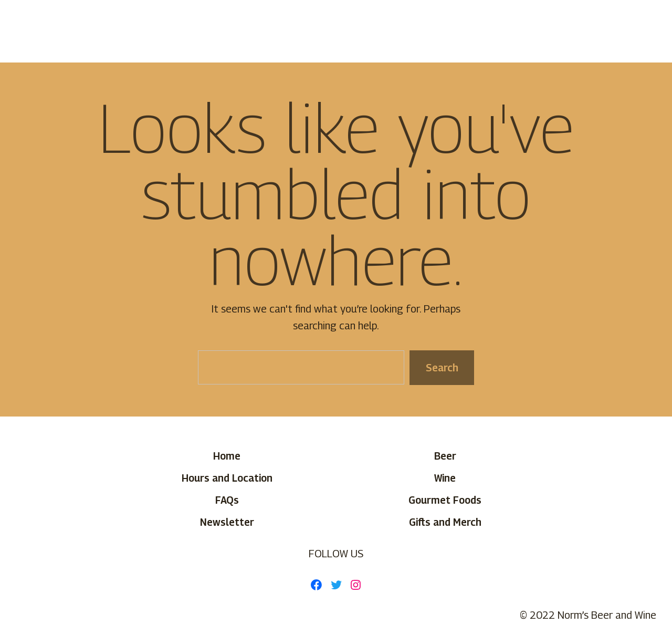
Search (442, 367)
